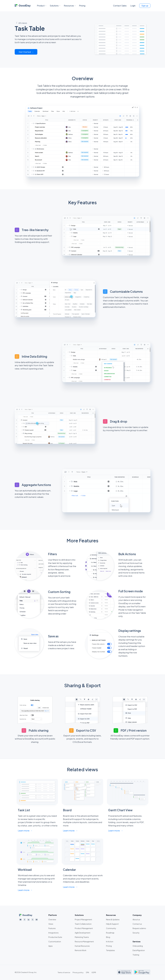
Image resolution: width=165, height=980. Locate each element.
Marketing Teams (82, 937)
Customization (55, 941)
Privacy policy (78, 972)
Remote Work (81, 950)
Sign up (145, 6)
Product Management (84, 928)
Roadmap (110, 933)
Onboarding (138, 946)
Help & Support (112, 924)
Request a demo (139, 928)
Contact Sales (120, 6)
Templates (110, 950)
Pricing (82, 6)
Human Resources (82, 946)
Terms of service (64, 972)
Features (52, 928)
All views (23, 23)
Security (136, 933)
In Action (110, 941)
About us (136, 919)
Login (133, 6)
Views (51, 924)
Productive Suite (55, 937)
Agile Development (83, 933)
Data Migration (139, 950)
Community (111, 928)
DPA (87, 972)
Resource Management (84, 941)
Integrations (53, 933)
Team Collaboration (83, 924)
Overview (52, 919)
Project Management (83, 919)
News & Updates (113, 919)
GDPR (94, 972)
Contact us (137, 924)
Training (136, 955)
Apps (51, 946)
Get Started (26, 52)
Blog (108, 937)
